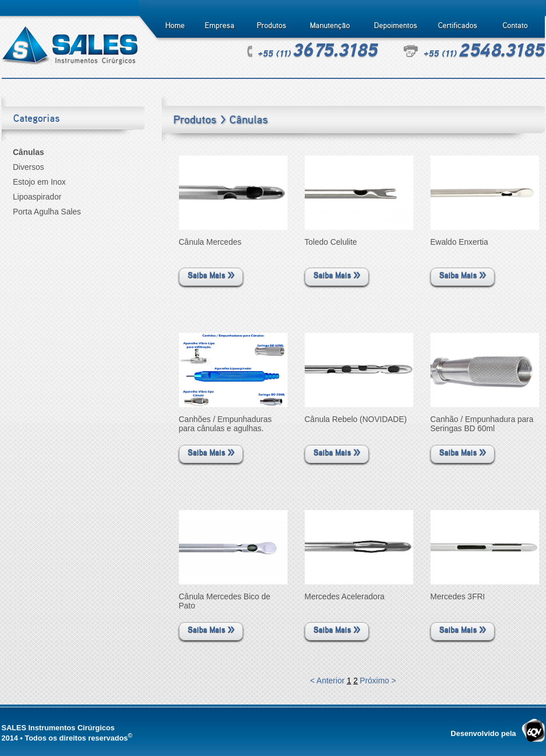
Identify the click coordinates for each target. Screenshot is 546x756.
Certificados (458, 26)
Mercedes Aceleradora (345, 596)
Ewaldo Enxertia (459, 242)
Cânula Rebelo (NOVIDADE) (356, 419)
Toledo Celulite (331, 242)
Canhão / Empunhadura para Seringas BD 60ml (482, 424)
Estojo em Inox (40, 182)
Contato (515, 26)
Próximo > (378, 681)
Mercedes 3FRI (458, 596)
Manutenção (330, 26)
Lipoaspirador (37, 197)
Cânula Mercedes (210, 242)
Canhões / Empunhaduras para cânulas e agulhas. (226, 424)
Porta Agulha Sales (47, 212)
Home (175, 26)
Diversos (29, 167)
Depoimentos (396, 26)
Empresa (220, 26)
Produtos (272, 26)
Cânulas (29, 152)
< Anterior (328, 681)
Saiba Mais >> (211, 276)
